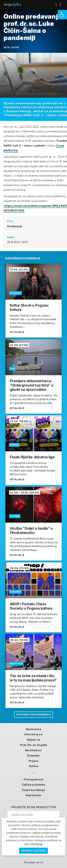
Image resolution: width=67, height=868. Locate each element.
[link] (62, 15)
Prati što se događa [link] (34, 745)
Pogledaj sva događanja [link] (33, 714)
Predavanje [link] (15, 226)
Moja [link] (12, 4)
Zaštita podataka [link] (33, 785)
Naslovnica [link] (33, 729)
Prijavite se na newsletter (33, 807)
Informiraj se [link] (33, 734)
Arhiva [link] (33, 766)
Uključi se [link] (33, 740)
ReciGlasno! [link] (33, 750)
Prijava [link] (33, 761)
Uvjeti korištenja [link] (33, 790)
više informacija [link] (33, 844)
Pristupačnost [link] (34, 779)
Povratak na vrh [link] (33, 862)
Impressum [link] (34, 795)
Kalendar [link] (33, 755)
